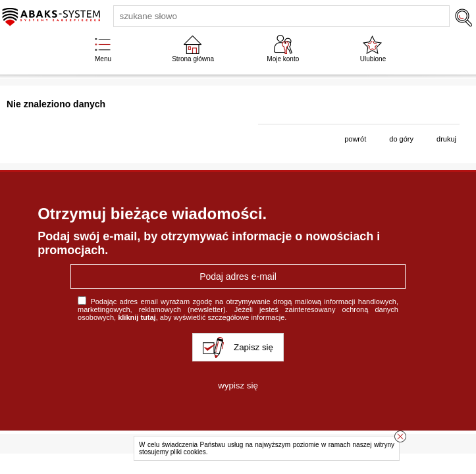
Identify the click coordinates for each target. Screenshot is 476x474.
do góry (401, 139)
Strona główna (193, 59)
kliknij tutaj (137, 317)
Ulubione (373, 59)
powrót (355, 139)
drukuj (446, 139)
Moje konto (283, 59)
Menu (103, 59)
